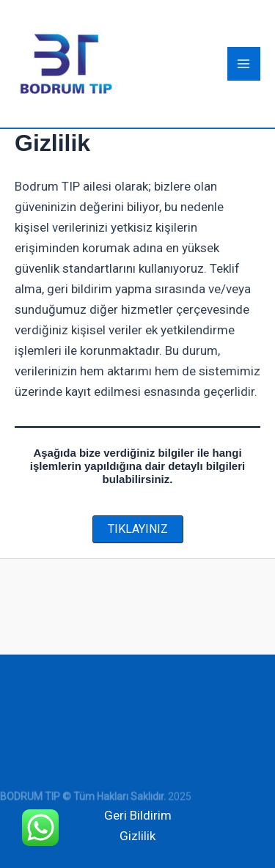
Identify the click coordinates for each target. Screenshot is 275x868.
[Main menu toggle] (244, 64)
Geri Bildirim (138, 815)
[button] (138, 529)
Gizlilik (137, 836)
